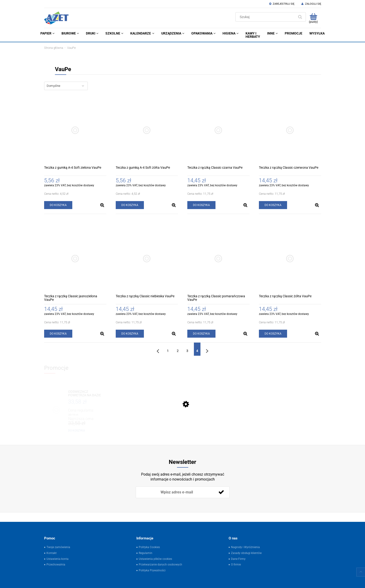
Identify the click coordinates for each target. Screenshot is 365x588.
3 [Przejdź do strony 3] (187, 351)
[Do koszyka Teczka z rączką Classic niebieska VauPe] (130, 334)
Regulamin (146, 553)
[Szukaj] (300, 17)
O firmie (236, 565)
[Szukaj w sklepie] (266, 17)
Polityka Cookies (149, 547)
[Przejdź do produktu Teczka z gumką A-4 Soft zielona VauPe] (75, 130)
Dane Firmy (238, 559)
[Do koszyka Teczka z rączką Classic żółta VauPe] (273, 334)
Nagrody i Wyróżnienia (245, 547)
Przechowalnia (56, 565)
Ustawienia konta (58, 559)
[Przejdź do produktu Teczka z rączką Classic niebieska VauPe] (147, 259)
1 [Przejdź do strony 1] (168, 351)
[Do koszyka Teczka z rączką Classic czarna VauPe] (201, 205)
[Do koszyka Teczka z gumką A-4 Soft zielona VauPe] (58, 205)
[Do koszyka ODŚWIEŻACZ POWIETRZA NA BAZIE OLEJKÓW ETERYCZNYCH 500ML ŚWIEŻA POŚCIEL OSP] (77, 431)
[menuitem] (47, 33)
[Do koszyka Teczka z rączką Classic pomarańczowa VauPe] (201, 334)
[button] (102, 205)
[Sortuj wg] (66, 86)
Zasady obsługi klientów (246, 553)
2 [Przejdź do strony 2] (178, 351)
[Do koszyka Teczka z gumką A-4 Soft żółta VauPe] (130, 205)
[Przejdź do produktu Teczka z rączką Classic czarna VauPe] (218, 130)
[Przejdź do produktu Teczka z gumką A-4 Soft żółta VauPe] (147, 130)
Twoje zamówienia (58, 547)
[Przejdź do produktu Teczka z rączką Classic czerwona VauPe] (290, 130)
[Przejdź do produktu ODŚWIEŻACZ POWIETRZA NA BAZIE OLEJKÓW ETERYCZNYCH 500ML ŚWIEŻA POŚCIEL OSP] (86, 394)
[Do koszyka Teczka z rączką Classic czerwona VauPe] (273, 205)
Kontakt (52, 553)
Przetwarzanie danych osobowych (160, 565)
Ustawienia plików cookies (155, 559)
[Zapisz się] (221, 492)
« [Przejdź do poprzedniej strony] (158, 349)
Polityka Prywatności (152, 570)
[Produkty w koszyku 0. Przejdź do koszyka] (313, 18)
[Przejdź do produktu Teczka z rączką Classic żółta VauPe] (290, 259)
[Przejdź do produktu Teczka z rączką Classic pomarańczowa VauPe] (218, 259)
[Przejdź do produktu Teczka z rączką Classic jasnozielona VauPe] (75, 259)
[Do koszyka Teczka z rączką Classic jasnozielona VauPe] (58, 334)
